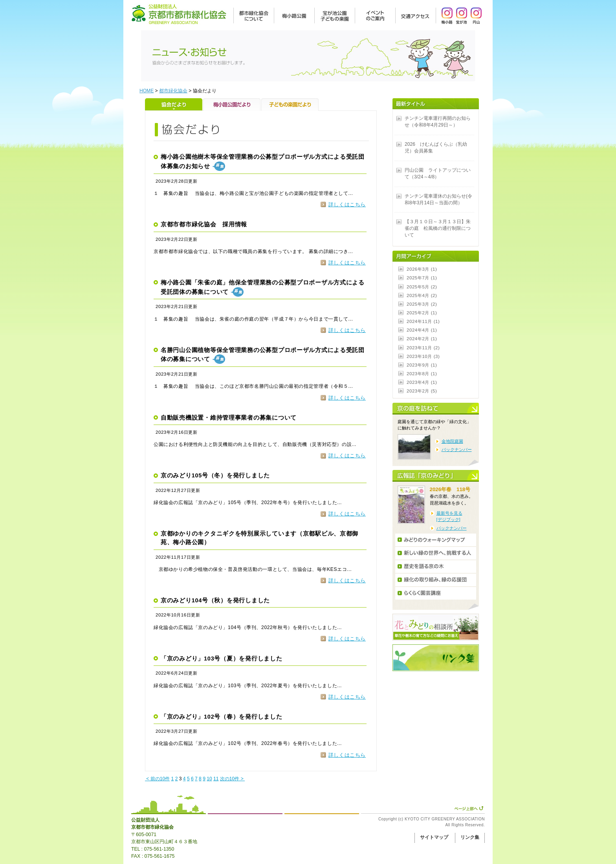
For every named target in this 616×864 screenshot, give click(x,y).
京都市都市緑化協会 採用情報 (204, 224)
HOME (147, 91)
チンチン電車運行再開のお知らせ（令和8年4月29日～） (438, 122)
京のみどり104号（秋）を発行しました (215, 600)
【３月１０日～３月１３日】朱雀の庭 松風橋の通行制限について (438, 228)
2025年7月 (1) (422, 278)
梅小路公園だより (232, 105)
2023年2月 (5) (422, 391)
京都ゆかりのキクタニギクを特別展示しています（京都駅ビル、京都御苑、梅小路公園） (259, 538)
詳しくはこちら (347, 205)
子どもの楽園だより (290, 105)
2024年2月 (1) (422, 339)
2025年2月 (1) (422, 313)
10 (209, 779)
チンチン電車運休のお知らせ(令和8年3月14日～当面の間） (438, 199)
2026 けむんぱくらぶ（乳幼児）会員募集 (436, 148)
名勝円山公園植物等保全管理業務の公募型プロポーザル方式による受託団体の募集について (263, 356)
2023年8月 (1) (422, 374)
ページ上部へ (469, 808)
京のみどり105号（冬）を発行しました (215, 475)
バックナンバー (457, 449)
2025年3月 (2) (422, 304)
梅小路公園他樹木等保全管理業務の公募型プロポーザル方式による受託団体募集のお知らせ (263, 162)
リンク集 (470, 837)
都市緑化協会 (173, 91)
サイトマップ (434, 837)
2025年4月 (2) (422, 295)
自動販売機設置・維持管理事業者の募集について (229, 418)
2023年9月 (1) (422, 365)
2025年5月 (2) (422, 287)
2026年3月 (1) (422, 269)
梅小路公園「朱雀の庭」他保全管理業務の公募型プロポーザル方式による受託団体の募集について (263, 288)
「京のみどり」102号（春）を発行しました (221, 717)
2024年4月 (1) (422, 330)
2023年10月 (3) (423, 356)
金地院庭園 (452, 441)
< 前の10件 (157, 779)
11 (216, 779)
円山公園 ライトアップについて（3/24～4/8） (438, 173)
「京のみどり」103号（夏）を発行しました (221, 659)
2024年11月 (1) (423, 321)
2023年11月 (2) (423, 348)
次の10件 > (232, 779)
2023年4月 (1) (422, 382)
